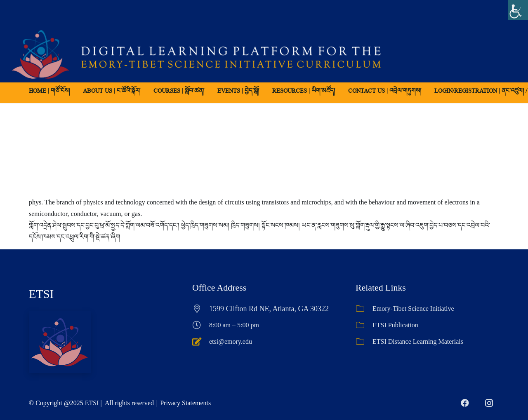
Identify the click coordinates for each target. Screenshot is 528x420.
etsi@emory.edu (231, 341)
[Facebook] (465, 403)
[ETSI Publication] (364, 325)
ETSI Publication (395, 325)
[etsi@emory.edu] (201, 342)
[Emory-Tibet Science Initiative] (364, 309)
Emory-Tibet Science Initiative (413, 309)
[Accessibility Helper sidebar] (518, 10)
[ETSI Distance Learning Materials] (364, 342)
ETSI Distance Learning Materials (418, 341)
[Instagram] (489, 403)
